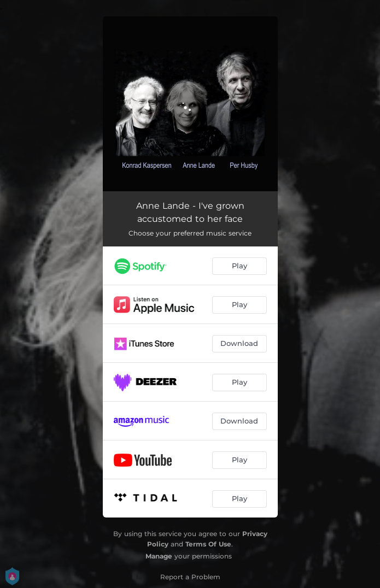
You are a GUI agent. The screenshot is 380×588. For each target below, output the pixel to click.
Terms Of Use (208, 544)
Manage (159, 556)
